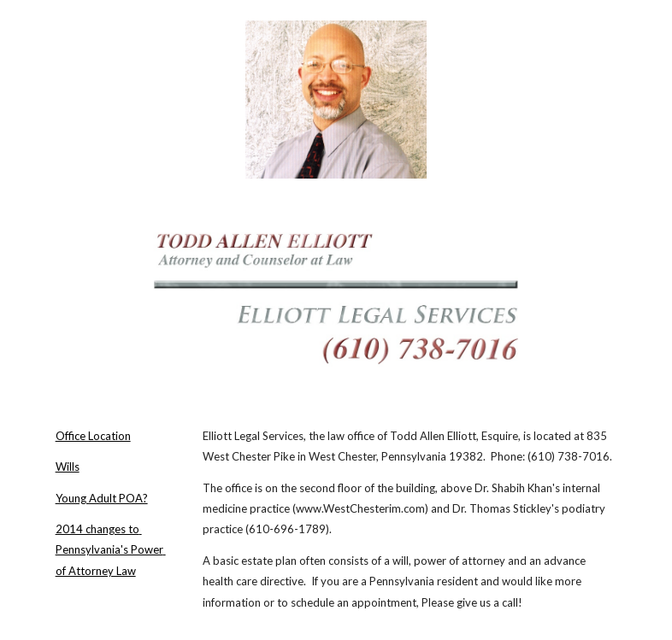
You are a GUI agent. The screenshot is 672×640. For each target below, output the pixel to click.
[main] (115, 504)
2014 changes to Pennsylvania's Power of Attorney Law (111, 550)
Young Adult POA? (102, 498)
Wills (68, 467)
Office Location (93, 436)
